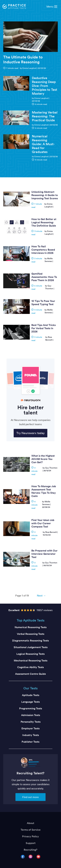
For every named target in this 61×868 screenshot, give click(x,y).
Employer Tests (30, 728)
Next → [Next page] (41, 596)
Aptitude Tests (31, 695)
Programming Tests (31, 708)
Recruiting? (30, 850)
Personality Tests (31, 722)
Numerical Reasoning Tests (31, 627)
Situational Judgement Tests (31, 647)
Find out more (30, 797)
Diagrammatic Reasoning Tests (30, 641)
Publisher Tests (30, 742)
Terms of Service (31, 830)
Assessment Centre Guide (30, 674)
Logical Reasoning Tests (30, 654)
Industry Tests (31, 735)
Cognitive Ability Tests (30, 667)
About (30, 823)
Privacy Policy (30, 836)
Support (31, 843)
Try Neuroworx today (30, 433)
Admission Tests (31, 715)
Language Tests (30, 702)
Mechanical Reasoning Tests (31, 661)
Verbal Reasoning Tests (31, 634)
